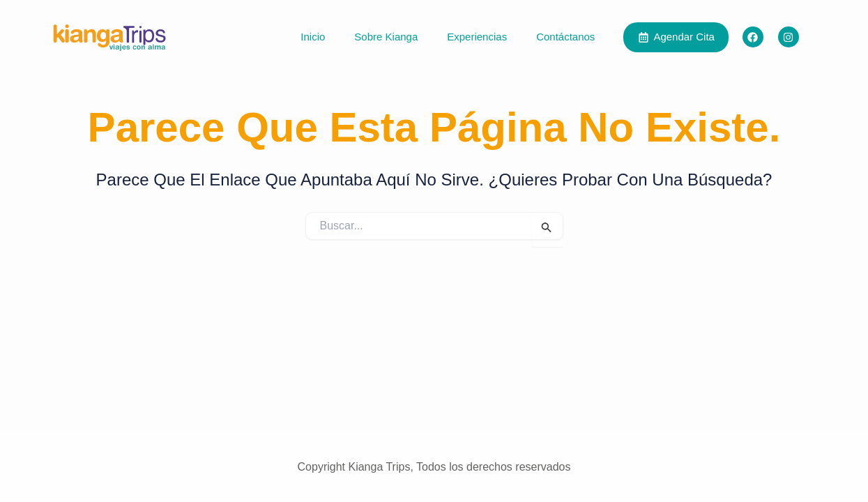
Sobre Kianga (386, 37)
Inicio (313, 37)
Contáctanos (565, 37)
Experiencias (477, 37)
